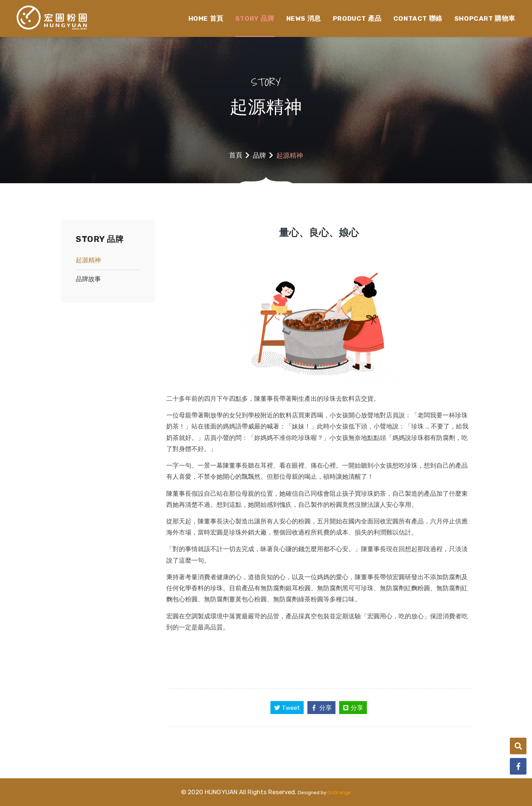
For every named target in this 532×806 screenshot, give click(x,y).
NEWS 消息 (304, 18)
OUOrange (339, 792)
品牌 (259, 156)
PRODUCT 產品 (357, 18)
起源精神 (88, 260)
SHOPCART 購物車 (485, 18)
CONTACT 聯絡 (418, 18)
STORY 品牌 (255, 18)
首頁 (236, 155)
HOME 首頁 (206, 18)
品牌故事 (88, 279)
